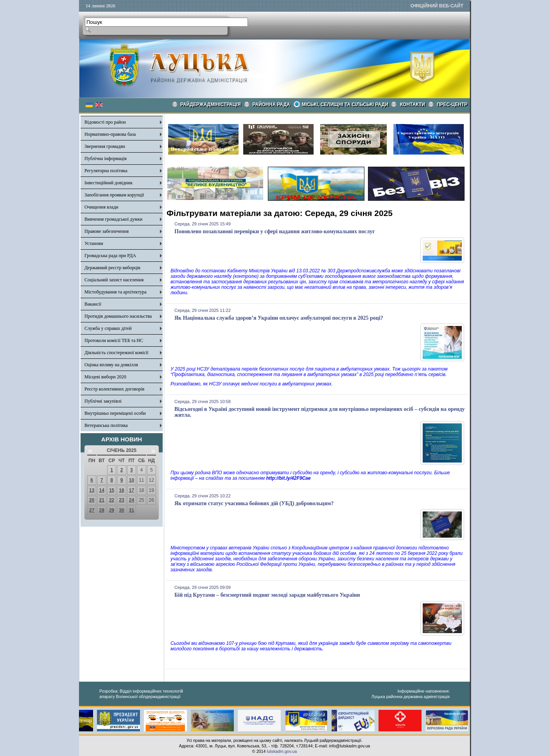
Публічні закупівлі (103, 401)
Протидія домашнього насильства (118, 316)
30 (121, 510)
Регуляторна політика (106, 171)
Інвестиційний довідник (109, 183)
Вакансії (93, 304)
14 (101, 490)
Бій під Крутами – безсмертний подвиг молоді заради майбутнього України (267, 595)
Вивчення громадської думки (113, 219)
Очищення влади (101, 207)
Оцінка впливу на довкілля (111, 365)
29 (112, 510)
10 (132, 480)
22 (112, 500)
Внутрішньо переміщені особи (115, 413)
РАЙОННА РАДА (271, 104)
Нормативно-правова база (110, 134)
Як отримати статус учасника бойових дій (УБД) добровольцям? (254, 503)
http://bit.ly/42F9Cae (288, 478)
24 (132, 500)
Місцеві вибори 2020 (105, 377)
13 (92, 490)
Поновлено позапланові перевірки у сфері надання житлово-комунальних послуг (275, 231)
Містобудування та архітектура (116, 292)
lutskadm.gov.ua (282, 751)
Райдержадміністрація (211, 104)
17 (132, 490)
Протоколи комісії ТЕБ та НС (114, 340)
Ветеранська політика (106, 425)
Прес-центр (452, 104)
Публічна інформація (106, 158)
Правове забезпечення (107, 231)
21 (101, 500)
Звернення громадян (105, 146)
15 (112, 490)
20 (92, 500)
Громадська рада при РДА (110, 256)
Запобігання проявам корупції (114, 195)
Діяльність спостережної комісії (117, 353)
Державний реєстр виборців (112, 268)
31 (132, 510)
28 (101, 510)
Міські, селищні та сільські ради (345, 104)
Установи (94, 243)
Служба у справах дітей (108, 328)
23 (121, 500)
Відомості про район (105, 122)
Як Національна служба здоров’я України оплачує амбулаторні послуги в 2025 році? (279, 318)
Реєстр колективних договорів (114, 389)
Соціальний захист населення (114, 280)
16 (121, 490)
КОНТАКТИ (413, 104)
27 (92, 510)
